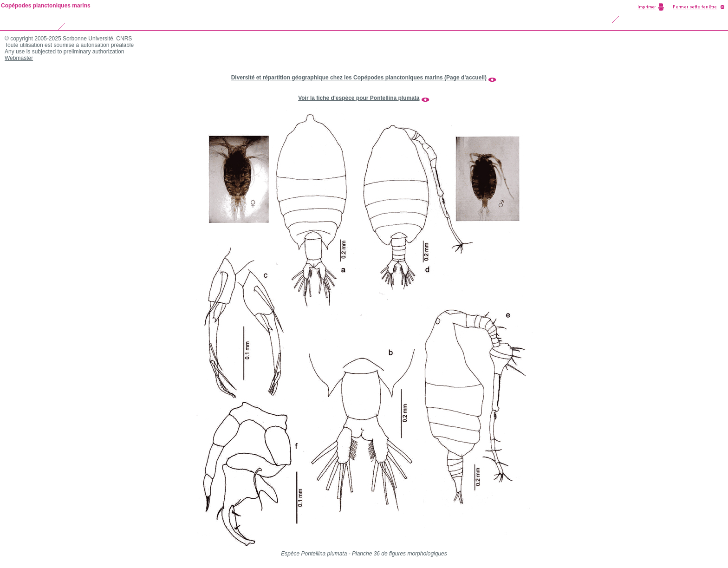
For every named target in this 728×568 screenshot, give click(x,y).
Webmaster (19, 58)
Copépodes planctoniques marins (46, 6)
